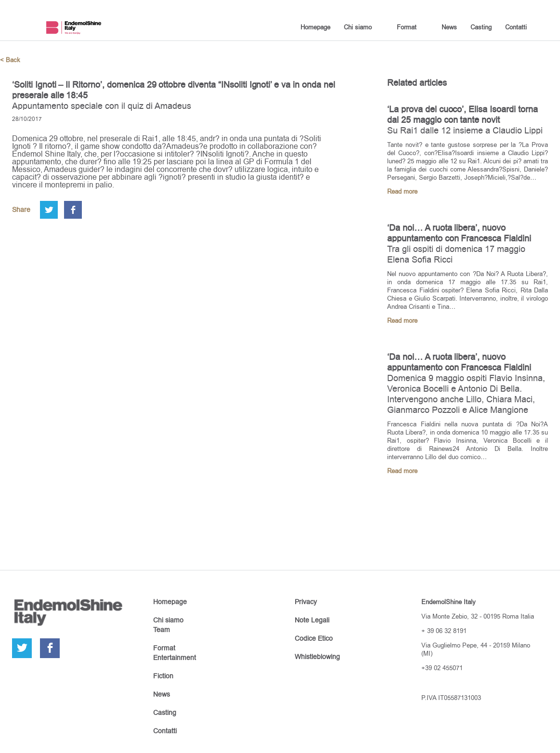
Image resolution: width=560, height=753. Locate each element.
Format (407, 27)
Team (162, 630)
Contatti (516, 27)
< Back (10, 60)
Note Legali (312, 620)
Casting (481, 27)
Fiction (163, 676)
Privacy (306, 602)
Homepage (315, 27)
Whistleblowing (317, 657)
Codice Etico (314, 638)
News (449, 27)
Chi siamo (358, 27)
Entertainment (175, 658)
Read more (402, 192)
